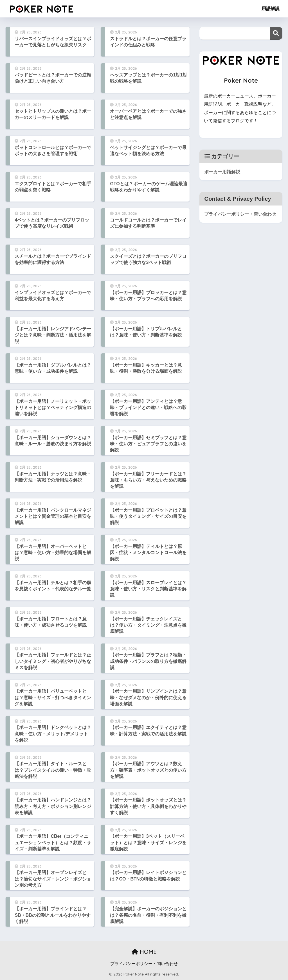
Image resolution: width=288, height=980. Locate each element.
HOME (144, 952)
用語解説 (271, 9)
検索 (276, 33)
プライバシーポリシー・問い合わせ (240, 218)
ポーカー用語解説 (223, 172)
